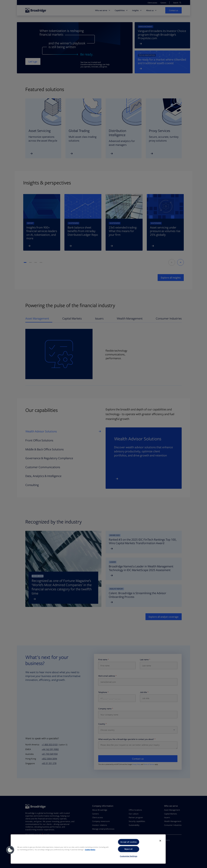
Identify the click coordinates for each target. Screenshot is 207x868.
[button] (10, 850)
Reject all (129, 849)
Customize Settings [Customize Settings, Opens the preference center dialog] (129, 856)
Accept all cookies (129, 842)
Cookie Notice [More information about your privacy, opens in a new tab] (90, 850)
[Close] (160, 841)
